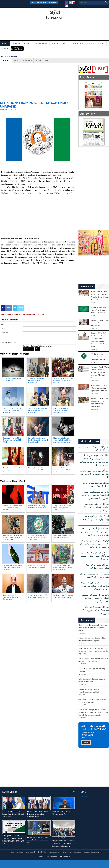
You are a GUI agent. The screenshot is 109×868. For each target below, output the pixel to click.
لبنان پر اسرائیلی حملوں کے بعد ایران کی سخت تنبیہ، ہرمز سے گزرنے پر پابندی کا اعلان (95, 532)
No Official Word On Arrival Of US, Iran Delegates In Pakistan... (13, 567)
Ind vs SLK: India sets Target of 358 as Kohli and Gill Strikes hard (39, 840)
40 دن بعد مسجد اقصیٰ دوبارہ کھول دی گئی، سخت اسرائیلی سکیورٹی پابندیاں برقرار (96, 495)
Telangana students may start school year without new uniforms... (63, 380)
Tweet (20, 308)
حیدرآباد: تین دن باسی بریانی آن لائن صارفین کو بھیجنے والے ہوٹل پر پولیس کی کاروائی (95, 544)
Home (2, 56)
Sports (27, 43)
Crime (64, 43)
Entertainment (41, 43)
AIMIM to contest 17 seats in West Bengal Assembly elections (98, 310)
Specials (38, 61)
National (17, 61)
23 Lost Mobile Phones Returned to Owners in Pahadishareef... (36, 380)
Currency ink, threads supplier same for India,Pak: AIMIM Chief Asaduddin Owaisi (93, 628)
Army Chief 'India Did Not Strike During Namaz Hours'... (62, 508)
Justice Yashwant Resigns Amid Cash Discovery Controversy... (12, 597)
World (5, 43)
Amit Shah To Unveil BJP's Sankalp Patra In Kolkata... (37, 566)
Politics (90, 43)
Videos (5, 48)
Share (8, 308)
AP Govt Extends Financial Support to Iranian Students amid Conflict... (37, 538)
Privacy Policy (66, 852)
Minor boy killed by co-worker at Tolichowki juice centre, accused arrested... (62, 440)
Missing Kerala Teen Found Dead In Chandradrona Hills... (63, 538)
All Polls (43, 852)
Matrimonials (42, 3)
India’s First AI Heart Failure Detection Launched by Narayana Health (38, 814)
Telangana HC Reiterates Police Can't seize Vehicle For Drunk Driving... (62, 470)
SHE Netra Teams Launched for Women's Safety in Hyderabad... (38, 410)
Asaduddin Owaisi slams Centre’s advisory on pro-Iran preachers (100, 323)
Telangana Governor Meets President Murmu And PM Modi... (12, 440)
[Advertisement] (19, 15)
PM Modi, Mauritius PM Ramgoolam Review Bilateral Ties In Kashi (13, 814)
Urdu (33, 3)
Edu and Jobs (77, 43)
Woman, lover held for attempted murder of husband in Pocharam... (38, 470)
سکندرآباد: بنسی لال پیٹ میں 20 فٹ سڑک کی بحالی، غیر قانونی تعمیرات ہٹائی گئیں (95, 586)
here (44, 346)
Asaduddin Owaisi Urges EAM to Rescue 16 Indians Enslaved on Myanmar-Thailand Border (100, 372)
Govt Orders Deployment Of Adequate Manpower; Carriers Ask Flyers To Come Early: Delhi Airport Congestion (93, 712)
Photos (101, 43)
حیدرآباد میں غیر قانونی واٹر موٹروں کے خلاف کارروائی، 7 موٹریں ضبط (96, 610)
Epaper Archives (54, 852)
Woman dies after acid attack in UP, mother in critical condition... (13, 508)
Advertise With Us (31, 852)
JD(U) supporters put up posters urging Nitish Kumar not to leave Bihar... (63, 567)
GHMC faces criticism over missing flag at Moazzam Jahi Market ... (12, 410)
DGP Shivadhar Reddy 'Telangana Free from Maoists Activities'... (61, 410)
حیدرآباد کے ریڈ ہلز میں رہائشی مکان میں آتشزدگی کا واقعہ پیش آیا (94, 474)
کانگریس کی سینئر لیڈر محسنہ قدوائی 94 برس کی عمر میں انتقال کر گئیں (95, 598)
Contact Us (77, 852)
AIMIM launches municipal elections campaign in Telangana (99, 357)
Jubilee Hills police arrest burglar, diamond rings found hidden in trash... (38, 440)
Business (16, 43)
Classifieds (53, 3)
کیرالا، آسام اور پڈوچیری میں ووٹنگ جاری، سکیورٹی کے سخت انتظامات (95, 519)
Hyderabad (14, 56)
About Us (20, 852)
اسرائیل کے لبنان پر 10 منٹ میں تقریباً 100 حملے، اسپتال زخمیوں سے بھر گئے (95, 556)
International (27, 61)
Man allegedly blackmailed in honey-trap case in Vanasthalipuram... (12, 470)
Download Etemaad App (91, 852)
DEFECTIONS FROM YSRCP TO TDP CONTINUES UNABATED (34, 104)
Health (55, 43)
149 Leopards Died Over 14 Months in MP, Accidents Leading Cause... (12, 538)
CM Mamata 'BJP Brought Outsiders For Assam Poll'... (38, 507)
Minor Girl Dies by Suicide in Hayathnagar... (12, 379)
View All (72, 792)
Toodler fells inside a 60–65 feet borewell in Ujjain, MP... (38, 596)
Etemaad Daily (86, 796)
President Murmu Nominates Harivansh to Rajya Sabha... (63, 596)
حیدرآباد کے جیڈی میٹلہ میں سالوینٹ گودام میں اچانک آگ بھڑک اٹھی (96, 507)
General (47, 61)
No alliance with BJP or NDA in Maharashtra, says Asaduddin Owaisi (99, 388)
